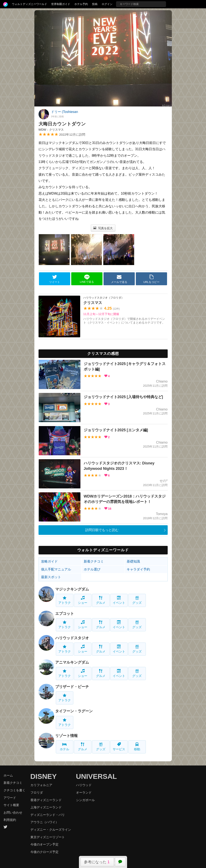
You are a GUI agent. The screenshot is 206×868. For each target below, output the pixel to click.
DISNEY (44, 776)
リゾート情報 (66, 736)
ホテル (64, 747)
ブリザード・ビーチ (72, 687)
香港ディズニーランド (46, 800)
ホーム (8, 775)
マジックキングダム (72, 589)
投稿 (95, 4)
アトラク (65, 600)
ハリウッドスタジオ (72, 638)
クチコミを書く (14, 790)
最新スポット (51, 577)
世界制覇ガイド (61, 4)
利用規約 (10, 820)
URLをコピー (151, 279)
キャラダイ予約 (138, 569)
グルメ (101, 600)
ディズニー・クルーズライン (51, 830)
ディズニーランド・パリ (48, 815)
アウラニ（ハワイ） (44, 822)
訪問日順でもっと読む (102, 530)
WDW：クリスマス (51, 130)
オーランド (84, 792)
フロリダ (37, 792)
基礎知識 (133, 561)
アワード (10, 798)
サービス (119, 747)
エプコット (65, 614)
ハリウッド (84, 785)
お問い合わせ (13, 812)
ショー (83, 600)
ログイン (107, 4)
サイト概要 (11, 805)
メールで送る (119, 279)
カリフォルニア (41, 785)
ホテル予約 (81, 4)
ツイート (55, 279)
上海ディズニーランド (46, 807)
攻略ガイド (49, 561)
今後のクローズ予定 (44, 852)
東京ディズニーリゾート (48, 837)
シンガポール (85, 800)
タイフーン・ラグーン (74, 711)
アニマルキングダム (72, 662)
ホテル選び (92, 569)
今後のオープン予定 (44, 844)
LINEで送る (87, 279)
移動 (137, 747)
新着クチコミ (94, 561)
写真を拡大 (103, 228)
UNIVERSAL (96, 776)
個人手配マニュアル (56, 569)
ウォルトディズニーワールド (29, 4)
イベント (119, 600)
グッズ (137, 600)
